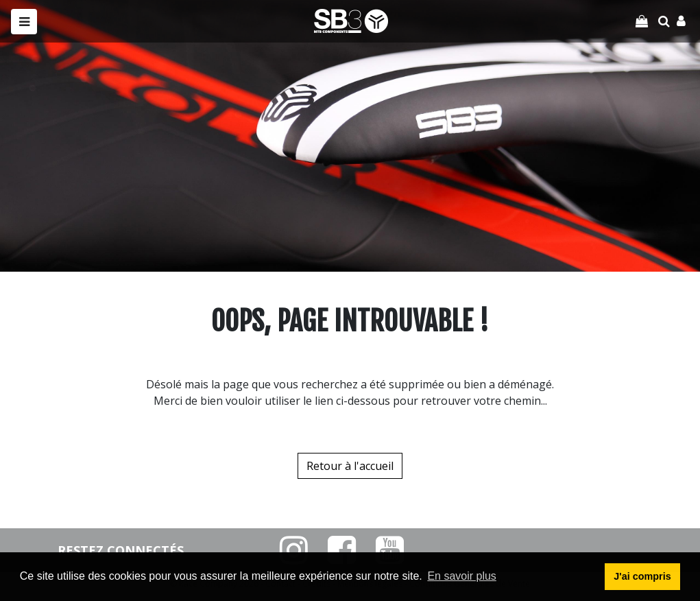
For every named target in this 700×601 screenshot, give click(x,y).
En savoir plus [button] (462, 576)
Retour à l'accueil (350, 466)
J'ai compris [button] (642, 576)
